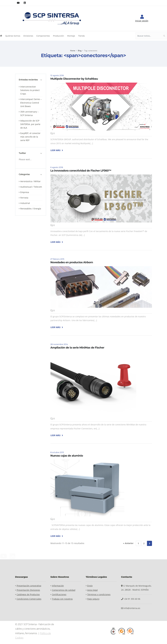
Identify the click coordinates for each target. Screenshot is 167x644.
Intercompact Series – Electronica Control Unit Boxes (31, 103)
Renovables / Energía (31, 209)
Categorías (24, 174)
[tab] (31, 81)
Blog (80, 51)
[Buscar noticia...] (149, 36)
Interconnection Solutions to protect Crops (30, 90)
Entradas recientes (28, 80)
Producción (58, 36)
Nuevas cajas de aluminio (67, 456)
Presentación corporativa (29, 586)
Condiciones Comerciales (29, 599)
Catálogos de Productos (28, 594)
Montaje (71, 36)
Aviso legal (92, 590)
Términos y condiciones (99, 594)
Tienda (81, 36)
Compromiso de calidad (64, 590)
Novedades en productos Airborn (72, 262)
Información (58, 586)
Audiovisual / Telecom (31, 187)
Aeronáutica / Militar (30, 181)
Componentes (43, 36)
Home (73, 51)
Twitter (22, 153)
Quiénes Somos (13, 36)
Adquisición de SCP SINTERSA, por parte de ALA (30, 124)
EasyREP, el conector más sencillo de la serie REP (30, 137)
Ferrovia (24, 198)
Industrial (25, 203)
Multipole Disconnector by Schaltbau (74, 79)
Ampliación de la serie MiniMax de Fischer (77, 348)
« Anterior (128, 543)
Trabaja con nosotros (62, 599)
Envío (90, 586)
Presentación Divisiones (28, 590)
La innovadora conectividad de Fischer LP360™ (81, 171)
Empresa (25, 192)
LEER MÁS (57, 150)
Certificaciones (59, 594)
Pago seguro (93, 599)
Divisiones (28, 36)
